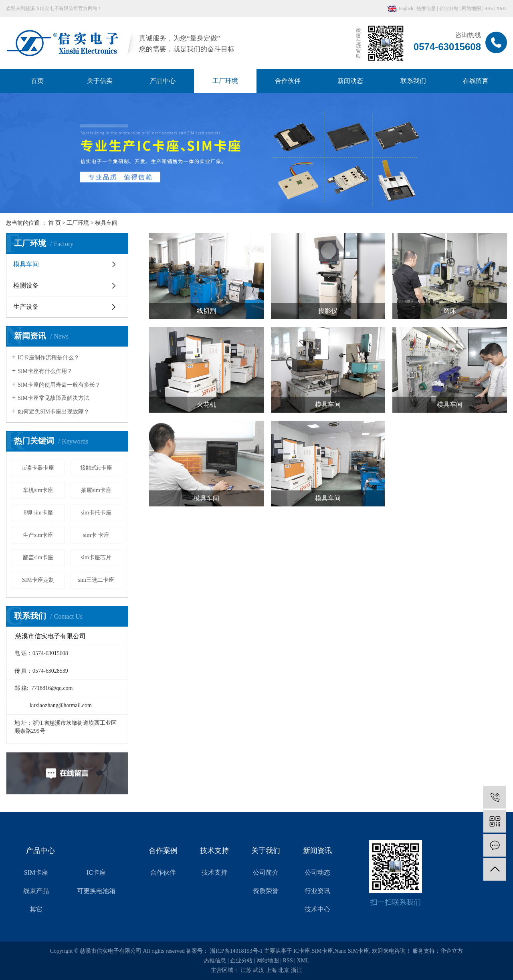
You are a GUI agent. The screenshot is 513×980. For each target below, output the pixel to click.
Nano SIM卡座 (352, 951)
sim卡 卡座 (96, 535)
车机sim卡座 (38, 490)
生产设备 (26, 307)
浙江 (297, 970)
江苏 (246, 970)
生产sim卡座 (38, 535)
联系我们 (413, 81)
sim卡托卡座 (96, 513)
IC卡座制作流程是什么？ (48, 358)
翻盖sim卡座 (38, 558)
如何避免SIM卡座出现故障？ (54, 412)
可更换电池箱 (96, 891)
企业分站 (449, 8)
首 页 (55, 223)
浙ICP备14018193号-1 (236, 951)
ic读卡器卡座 (38, 468)
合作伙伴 (288, 81)
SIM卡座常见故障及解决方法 (54, 398)
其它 (36, 909)
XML (502, 8)
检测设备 (26, 285)
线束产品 (36, 891)
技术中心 (317, 909)
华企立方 (452, 951)
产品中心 (163, 81)
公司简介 (266, 872)
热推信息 (426, 8)
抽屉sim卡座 (96, 490)
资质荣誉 (266, 891)
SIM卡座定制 (38, 580)
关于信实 (100, 81)
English (400, 8)
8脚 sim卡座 (38, 513)
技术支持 (214, 872)
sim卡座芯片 (96, 558)
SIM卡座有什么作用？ (45, 371)
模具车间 (106, 223)
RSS (489, 8)
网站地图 (471, 8)
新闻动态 (350, 81)
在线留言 (476, 81)
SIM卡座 (36, 872)
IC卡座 (96, 872)
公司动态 (317, 872)
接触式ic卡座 (96, 468)
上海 (271, 970)
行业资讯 (317, 891)
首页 (37, 81)
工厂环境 (225, 81)
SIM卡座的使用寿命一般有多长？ (59, 385)
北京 (284, 970)
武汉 (259, 970)
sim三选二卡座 (96, 580)
